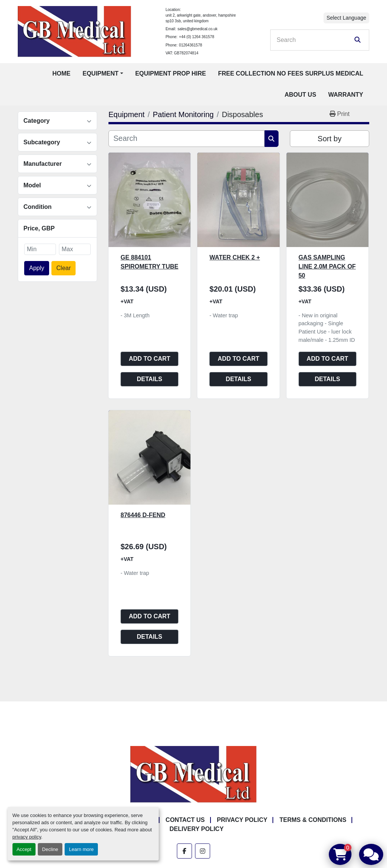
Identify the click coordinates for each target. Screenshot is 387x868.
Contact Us (185, 820)
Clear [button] (63, 268)
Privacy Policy (242, 820)
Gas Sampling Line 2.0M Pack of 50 (327, 266)
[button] (103, 74)
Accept (24, 849)
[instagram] (203, 851)
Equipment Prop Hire (171, 73)
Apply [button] (37, 268)
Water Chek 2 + (235, 257)
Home (61, 73)
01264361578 (191, 45)
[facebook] (184, 851)
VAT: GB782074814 (182, 53)
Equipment (100, 73)
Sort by (329, 139)
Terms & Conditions (313, 820)
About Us (300, 95)
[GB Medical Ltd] (193, 774)
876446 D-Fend (143, 515)
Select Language (346, 18)
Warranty (346, 95)
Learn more (81, 849)
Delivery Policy (196, 829)
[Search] (314, 40)
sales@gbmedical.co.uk (198, 29)
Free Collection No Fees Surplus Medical (291, 73)
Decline (50, 849)
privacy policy (27, 837)
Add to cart (150, 359)
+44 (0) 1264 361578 (197, 37)
